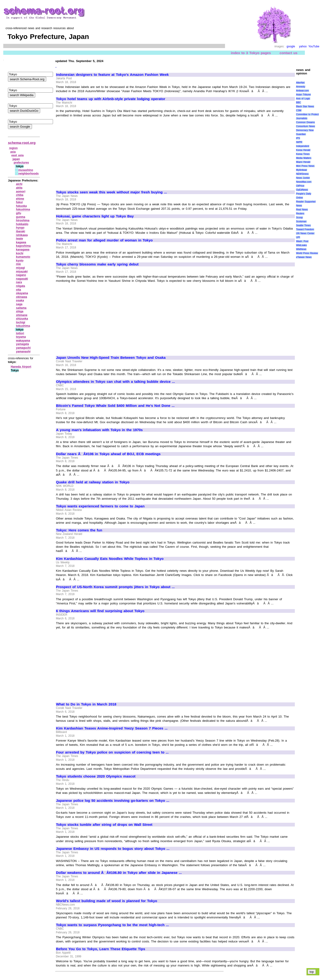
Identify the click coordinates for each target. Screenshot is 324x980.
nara (19, 282)
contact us (289, 53)
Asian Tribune (303, 95)
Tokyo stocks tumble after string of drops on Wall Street (104, 825)
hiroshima (23, 220)
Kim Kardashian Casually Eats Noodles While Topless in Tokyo (110, 559)
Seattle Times (303, 225)
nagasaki (22, 279)
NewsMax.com (304, 182)
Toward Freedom (305, 229)
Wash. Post (302, 241)
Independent (303, 146)
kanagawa (23, 250)
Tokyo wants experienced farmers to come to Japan (100, 506)
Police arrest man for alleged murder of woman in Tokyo (104, 240)
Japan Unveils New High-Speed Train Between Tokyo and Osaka (111, 358)
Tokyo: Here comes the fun (79, 530)
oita (19, 290)
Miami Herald (303, 162)
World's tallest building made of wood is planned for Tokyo (107, 901)
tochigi (21, 322)
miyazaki (22, 272)
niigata (21, 286)
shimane (22, 315)
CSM (299, 110)
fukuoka (21, 206)
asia (13, 152)
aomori (21, 192)
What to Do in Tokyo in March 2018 (86, 704)
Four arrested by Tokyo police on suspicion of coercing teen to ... (112, 752)
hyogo (20, 228)
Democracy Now (305, 130)
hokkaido (22, 224)
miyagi (21, 268)
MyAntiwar (301, 170)
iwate (20, 239)
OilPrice (300, 186)
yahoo (303, 46)
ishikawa (22, 235)
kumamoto (23, 257)
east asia (18, 155)
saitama (21, 308)
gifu (19, 213)
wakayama (23, 341)
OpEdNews (302, 190)
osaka (20, 300)
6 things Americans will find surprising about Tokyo (100, 611)
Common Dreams (305, 122)
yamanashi (23, 352)
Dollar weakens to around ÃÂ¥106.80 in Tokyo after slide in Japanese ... (119, 873)
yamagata (23, 344)
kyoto (20, 261)
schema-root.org (22, 143)
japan (16, 159)
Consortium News (305, 126)
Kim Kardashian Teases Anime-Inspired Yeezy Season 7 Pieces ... (112, 728)
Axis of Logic (303, 99)
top (312, 972)
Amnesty (301, 87)
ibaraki (21, 231)
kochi (20, 253)
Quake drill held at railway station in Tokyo (93, 482)
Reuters (300, 214)
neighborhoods (28, 174)
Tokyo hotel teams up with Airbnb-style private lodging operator (111, 99)
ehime (20, 199)
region (13, 148)
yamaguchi (23, 348)
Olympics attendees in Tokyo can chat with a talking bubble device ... (115, 382)
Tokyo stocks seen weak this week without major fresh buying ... (111, 192)
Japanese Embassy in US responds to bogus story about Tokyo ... (113, 849)
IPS (298, 138)
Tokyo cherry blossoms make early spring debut (97, 264)
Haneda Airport (21, 367)
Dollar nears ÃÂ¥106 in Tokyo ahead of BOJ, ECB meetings (108, 454)
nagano (21, 275)
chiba (20, 195)
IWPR (299, 142)
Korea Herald (303, 150)
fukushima (23, 209)
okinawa (22, 297)
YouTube (314, 46)
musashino (26, 170)
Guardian (301, 134)
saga (19, 304)
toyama (21, 337)
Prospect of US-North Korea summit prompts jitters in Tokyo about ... (115, 587)
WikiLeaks (301, 245)
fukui (19, 202)
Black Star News (305, 106)
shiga (20, 311)
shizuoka (22, 319)
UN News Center (305, 233)
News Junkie (303, 178)
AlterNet (300, 83)
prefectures (21, 163)
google (291, 46)
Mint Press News (305, 166)
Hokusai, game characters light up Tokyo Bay (95, 216)
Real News (302, 210)
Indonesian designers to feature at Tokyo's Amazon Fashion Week (112, 75)
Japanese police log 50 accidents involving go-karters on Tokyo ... (113, 801)
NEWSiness (302, 174)
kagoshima (23, 246)
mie (19, 264)
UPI (298, 237)
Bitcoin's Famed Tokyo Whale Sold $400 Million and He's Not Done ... (115, 406)
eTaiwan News (304, 257)
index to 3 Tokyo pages (251, 53)
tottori (20, 333)
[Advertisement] (95, 152)
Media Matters (304, 158)
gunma (21, 217)
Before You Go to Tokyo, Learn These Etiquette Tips (101, 949)
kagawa (21, 242)
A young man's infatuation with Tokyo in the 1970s (99, 430)
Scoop (299, 218)
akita (19, 188)
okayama (22, 293)
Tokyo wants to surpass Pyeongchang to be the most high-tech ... (112, 925)
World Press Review (307, 253)
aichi (19, 184)
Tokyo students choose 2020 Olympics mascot (96, 776)
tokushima (23, 326)
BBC (298, 103)
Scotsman (301, 221)
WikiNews (301, 249)
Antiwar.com (302, 91)
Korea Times (303, 154)
